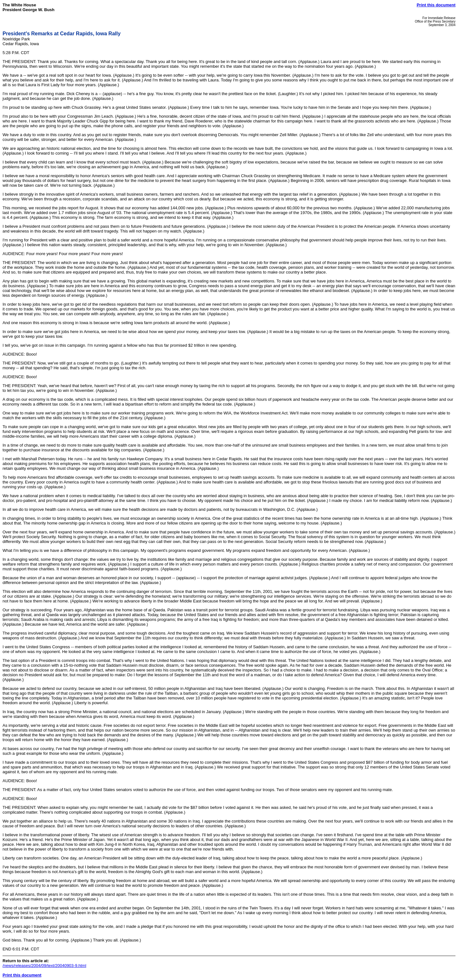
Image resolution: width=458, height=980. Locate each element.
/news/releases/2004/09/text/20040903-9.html (44, 966)
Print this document (436, 5)
